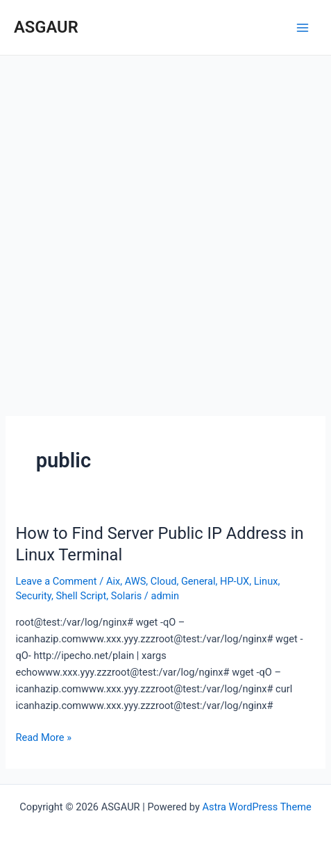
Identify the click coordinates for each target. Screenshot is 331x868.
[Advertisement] (165, 228)
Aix (113, 581)
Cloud (164, 581)
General (198, 581)
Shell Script (81, 596)
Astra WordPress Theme (257, 807)
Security (33, 596)
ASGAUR (46, 27)
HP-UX (235, 581)
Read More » (43, 736)
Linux (266, 581)
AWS (136, 581)
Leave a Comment (56, 581)
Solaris (126, 596)
